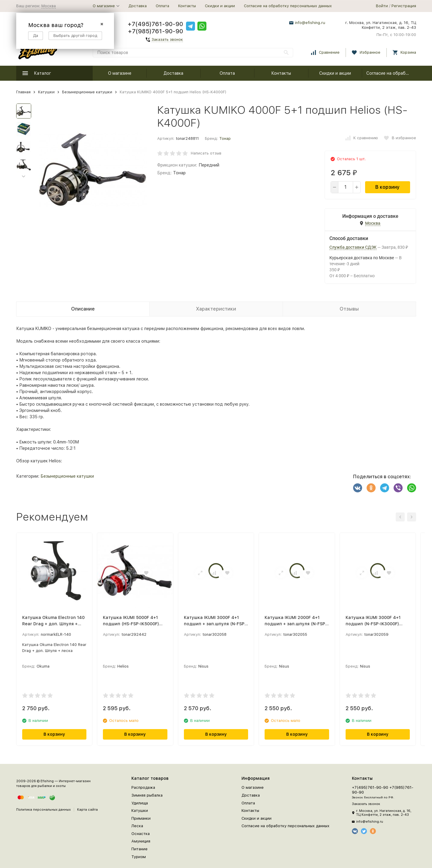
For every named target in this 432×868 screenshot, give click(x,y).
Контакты (187, 6)
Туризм (139, 857)
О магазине (120, 73)
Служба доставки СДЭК (353, 247)
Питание (139, 849)
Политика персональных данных (43, 810)
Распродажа (143, 787)
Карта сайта (87, 810)
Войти (382, 6)
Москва (49, 6)
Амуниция (141, 841)
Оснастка (141, 834)
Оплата (162, 6)
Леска (137, 826)
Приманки (141, 818)
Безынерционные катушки (87, 92)
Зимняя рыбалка (147, 795)
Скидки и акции (220, 6)
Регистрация (404, 6)
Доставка (138, 6)
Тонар (225, 138)
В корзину (387, 187)
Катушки (46, 92)
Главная (23, 92)
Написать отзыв (206, 153)
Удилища (140, 803)
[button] (24, 177)
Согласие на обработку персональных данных (288, 6)
